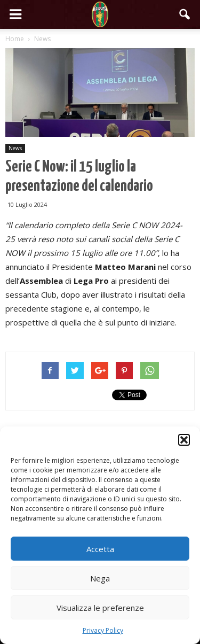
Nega (100, 578)
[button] (184, 440)
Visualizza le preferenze (100, 608)
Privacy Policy (103, 630)
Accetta (100, 549)
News (15, 148)
